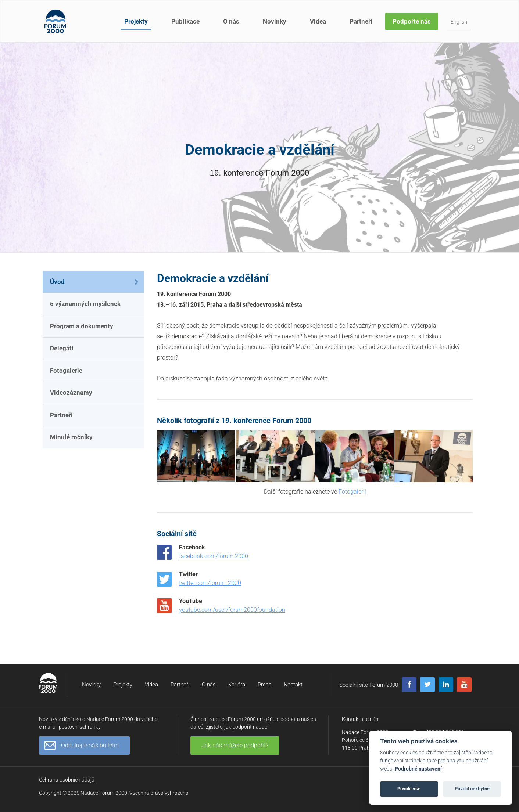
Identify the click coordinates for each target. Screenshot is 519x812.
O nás (231, 21)
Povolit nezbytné (472, 789)
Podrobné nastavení (418, 769)
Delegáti (62, 348)
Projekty (136, 21)
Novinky (275, 21)
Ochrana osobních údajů (67, 780)
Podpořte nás (412, 21)
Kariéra (237, 685)
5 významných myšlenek (85, 304)
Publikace (185, 21)
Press (265, 685)
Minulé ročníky (71, 437)
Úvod (57, 282)
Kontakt (293, 685)
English (459, 22)
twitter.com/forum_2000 (210, 583)
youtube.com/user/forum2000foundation (232, 610)
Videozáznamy (71, 393)
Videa (318, 21)
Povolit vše (409, 789)
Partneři (361, 21)
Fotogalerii (352, 492)
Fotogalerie (66, 371)
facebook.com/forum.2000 (214, 556)
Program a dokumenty (82, 326)
